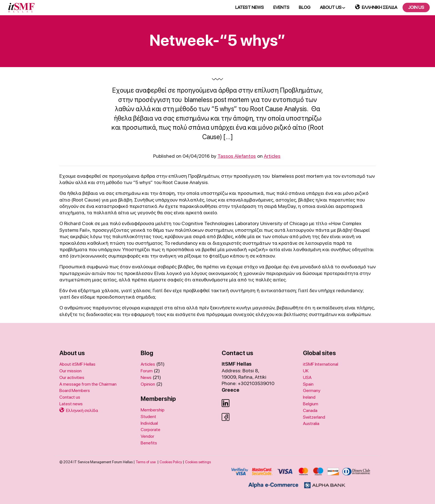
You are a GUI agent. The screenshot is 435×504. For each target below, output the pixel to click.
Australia (311, 423)
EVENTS (281, 7)
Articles (272, 156)
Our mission (70, 371)
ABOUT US (331, 7)
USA (307, 377)
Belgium (311, 404)
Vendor (147, 436)
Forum (147, 371)
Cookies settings (198, 462)
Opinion (148, 384)
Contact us (70, 397)
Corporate (151, 430)
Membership (153, 410)
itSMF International (321, 364)
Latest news (71, 404)
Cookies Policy (171, 462)
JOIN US (416, 7)
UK (306, 371)
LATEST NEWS (250, 7)
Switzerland (314, 417)
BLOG (305, 7)
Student (148, 417)
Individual (149, 423)
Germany (312, 390)
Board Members (75, 390)
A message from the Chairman (88, 384)
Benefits (149, 443)
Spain (308, 384)
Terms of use (146, 462)
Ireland (309, 397)
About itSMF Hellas (77, 364)
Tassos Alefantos (237, 156)
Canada (310, 410)
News (146, 377)
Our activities (72, 377)
